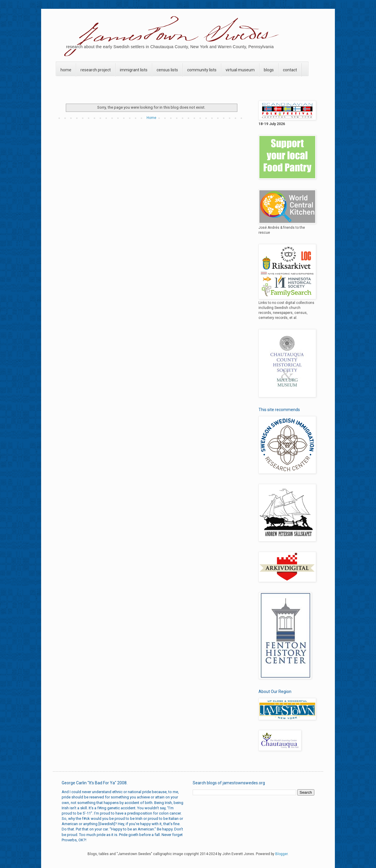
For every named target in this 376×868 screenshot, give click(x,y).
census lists (167, 70)
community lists (202, 70)
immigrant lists (134, 70)
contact (290, 70)
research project (96, 70)
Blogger (281, 854)
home (66, 70)
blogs (269, 70)
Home (151, 118)
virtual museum (240, 70)
